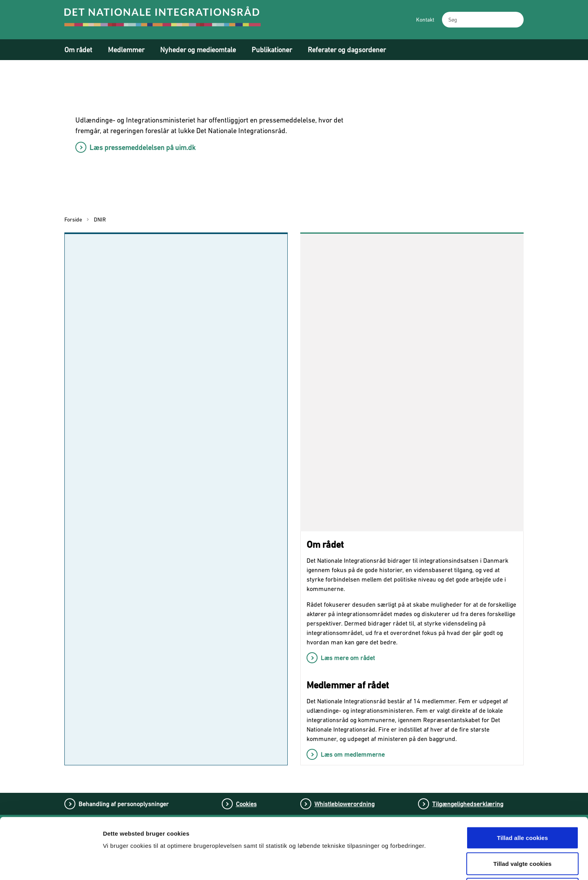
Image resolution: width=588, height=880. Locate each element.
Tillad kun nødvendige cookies (522, 828)
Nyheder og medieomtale (198, 50)
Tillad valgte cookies (523, 803)
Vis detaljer (411, 864)
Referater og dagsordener (347, 50)
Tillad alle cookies (522, 777)
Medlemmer (126, 50)
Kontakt (425, 20)
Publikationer (272, 50)
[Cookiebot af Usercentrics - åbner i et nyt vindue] (51, 865)
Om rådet (78, 50)
